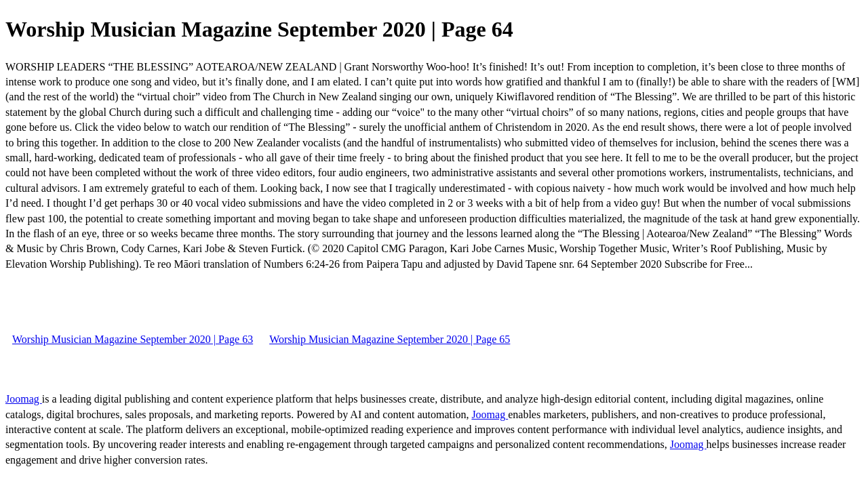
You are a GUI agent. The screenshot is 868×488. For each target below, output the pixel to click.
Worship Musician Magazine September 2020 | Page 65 (390, 339)
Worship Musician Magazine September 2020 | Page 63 (133, 339)
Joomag (24, 399)
